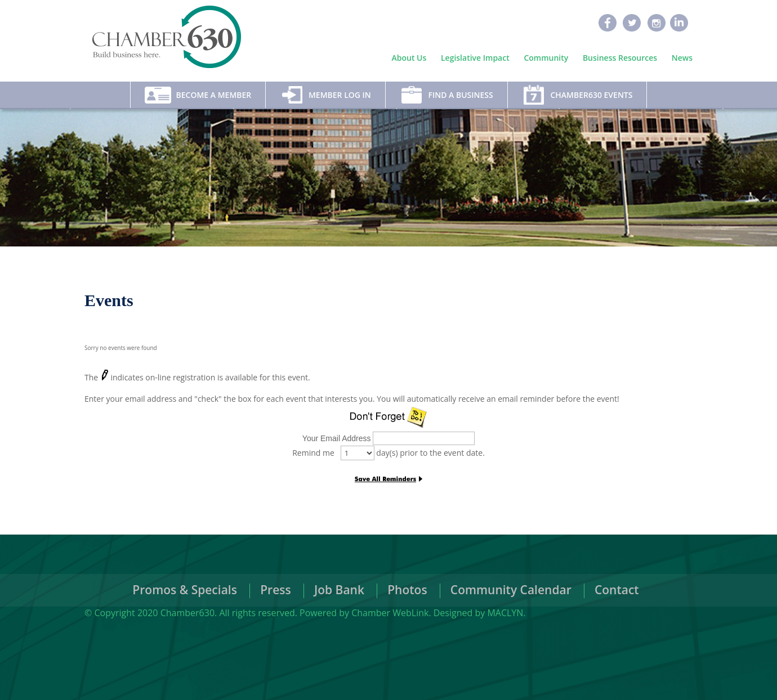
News (682, 58)
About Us (409, 58)
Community (546, 58)
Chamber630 (187, 613)
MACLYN (505, 613)
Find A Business (460, 95)
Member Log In (340, 95)
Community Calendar (511, 590)
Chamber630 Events (591, 95)
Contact (617, 590)
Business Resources (620, 58)
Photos (407, 590)
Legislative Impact (475, 58)
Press (276, 590)
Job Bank (339, 590)
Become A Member (214, 95)
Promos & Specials (185, 590)
